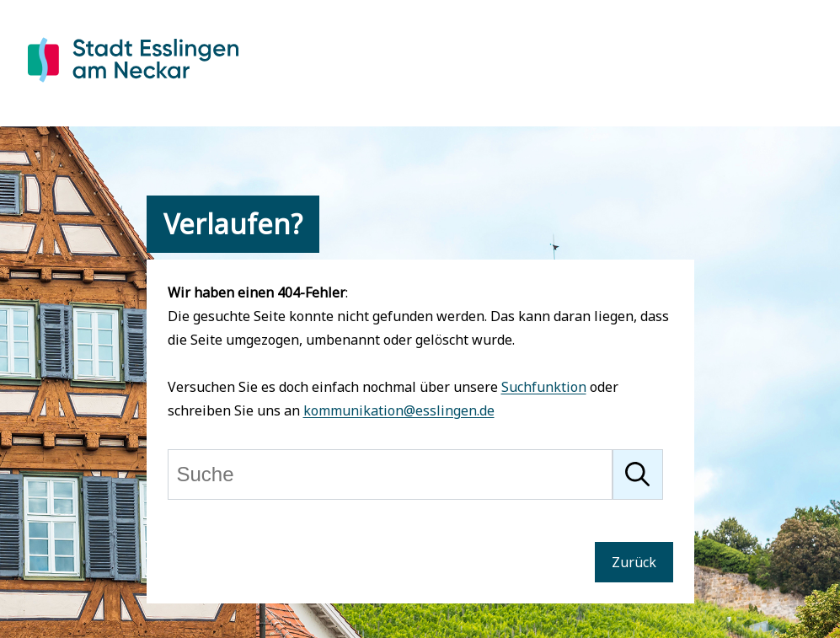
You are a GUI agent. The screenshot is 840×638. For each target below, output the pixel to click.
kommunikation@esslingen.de (399, 410)
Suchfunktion (544, 387)
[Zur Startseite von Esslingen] (133, 85)
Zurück (634, 562)
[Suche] (390, 474)
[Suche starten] (638, 474)
